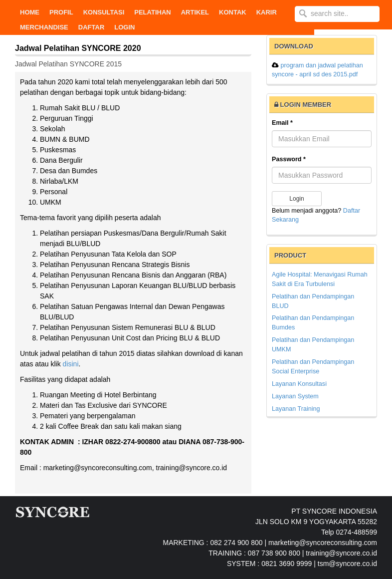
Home (30, 12)
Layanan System (295, 396)
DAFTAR (91, 27)
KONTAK (233, 12)
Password (289, 159)
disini (71, 364)
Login (124, 27)
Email (282, 123)
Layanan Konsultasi (299, 384)
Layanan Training (296, 409)
